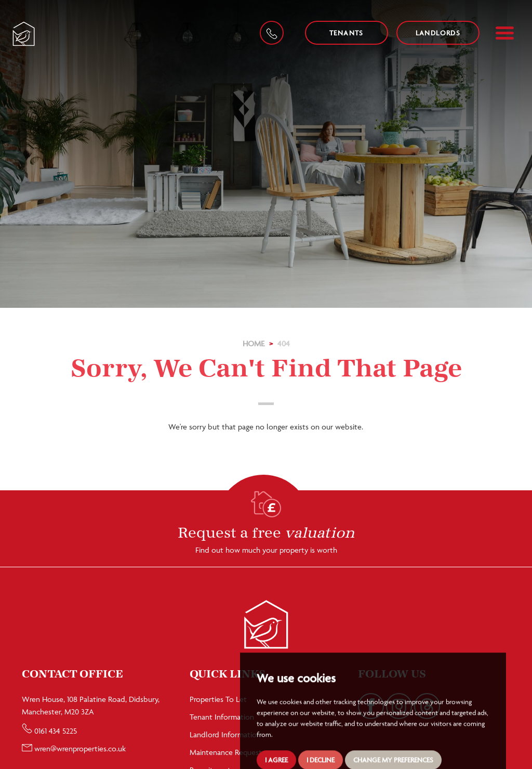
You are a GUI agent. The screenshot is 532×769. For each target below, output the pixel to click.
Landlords (438, 33)
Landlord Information (225, 734)
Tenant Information (222, 717)
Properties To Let (218, 699)
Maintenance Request (226, 752)
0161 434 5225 (49, 731)
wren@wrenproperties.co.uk (74, 748)
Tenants (347, 33)
